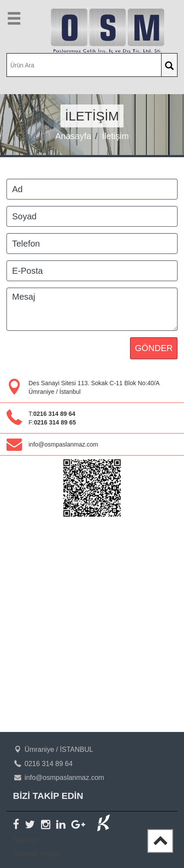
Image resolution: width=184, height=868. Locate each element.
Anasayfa (73, 136)
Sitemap (26, 840)
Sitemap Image (36, 854)
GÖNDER (154, 348)
